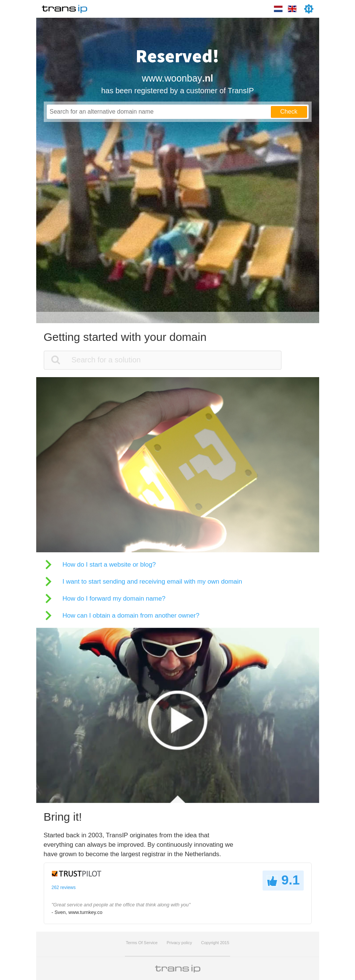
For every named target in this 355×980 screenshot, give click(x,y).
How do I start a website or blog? (109, 565)
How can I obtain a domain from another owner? (131, 616)
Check (289, 112)
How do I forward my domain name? (114, 599)
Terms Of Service (141, 943)
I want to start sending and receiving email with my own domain (152, 582)
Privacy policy (179, 943)
